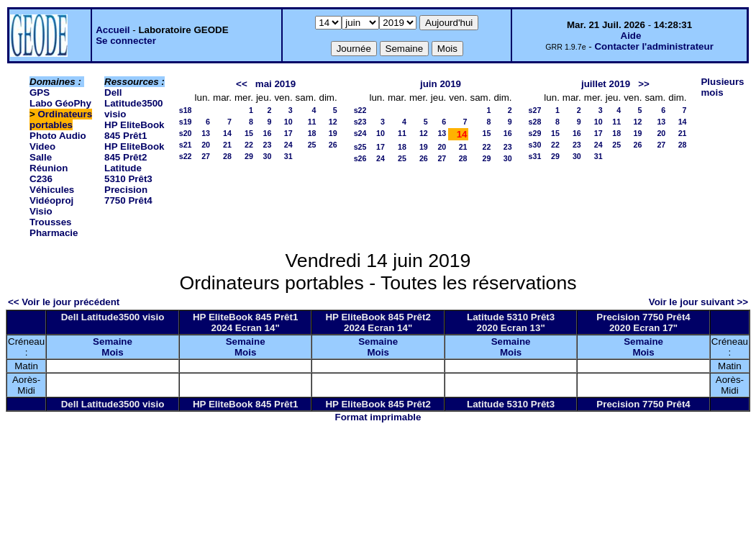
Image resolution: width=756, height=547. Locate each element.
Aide (631, 36)
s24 (360, 133)
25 (312, 145)
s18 (186, 110)
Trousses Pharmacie (54, 227)
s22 (186, 156)
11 (312, 122)
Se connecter (126, 41)
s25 (360, 147)
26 (333, 145)
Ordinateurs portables (61, 119)
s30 (535, 145)
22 (249, 145)
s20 (186, 133)
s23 (360, 122)
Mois (112, 352)
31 (288, 156)
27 (206, 156)
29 (249, 156)
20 (206, 145)
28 (227, 156)
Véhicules (52, 190)
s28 (535, 122)
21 (227, 145)
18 (312, 133)
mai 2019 (275, 84)
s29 (535, 133)
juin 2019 (441, 84)
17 (288, 133)
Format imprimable (378, 417)
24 (288, 145)
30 (268, 156)
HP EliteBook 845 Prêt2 (134, 152)
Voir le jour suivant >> (698, 302)
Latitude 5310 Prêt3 (128, 173)
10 (288, 122)
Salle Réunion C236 (49, 168)
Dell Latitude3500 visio (133, 103)
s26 (360, 158)
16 (268, 133)
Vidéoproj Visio (51, 206)
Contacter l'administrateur (653, 46)
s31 (535, 156)
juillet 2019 (606, 84)
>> (644, 84)
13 (206, 133)
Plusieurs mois (722, 87)
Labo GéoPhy (60, 103)
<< (242, 84)
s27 (535, 110)
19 (333, 133)
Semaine (113, 342)
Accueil (113, 30)
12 (333, 122)
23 (268, 145)
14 (227, 133)
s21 (186, 145)
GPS (40, 92)
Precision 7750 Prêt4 (128, 195)
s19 (186, 122)
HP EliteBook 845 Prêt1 (134, 130)
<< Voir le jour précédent (64, 302)
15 (249, 133)
